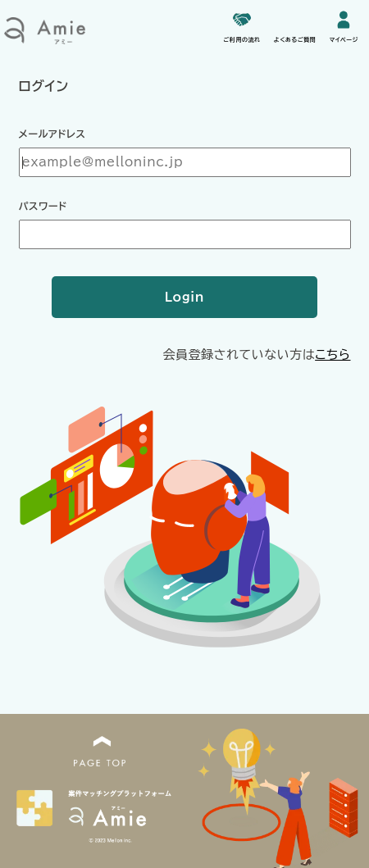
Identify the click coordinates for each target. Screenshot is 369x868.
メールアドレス (52, 134)
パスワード (43, 206)
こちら (333, 354)
